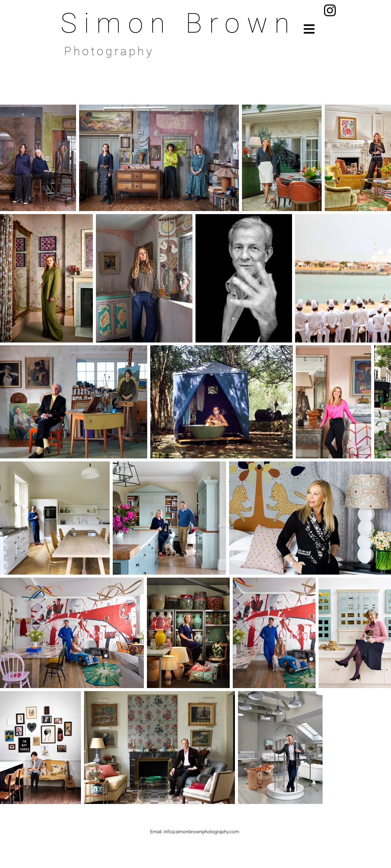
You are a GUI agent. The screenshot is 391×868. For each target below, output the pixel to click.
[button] (309, 29)
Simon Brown (178, 23)
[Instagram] (330, 10)
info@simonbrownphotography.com (201, 832)
